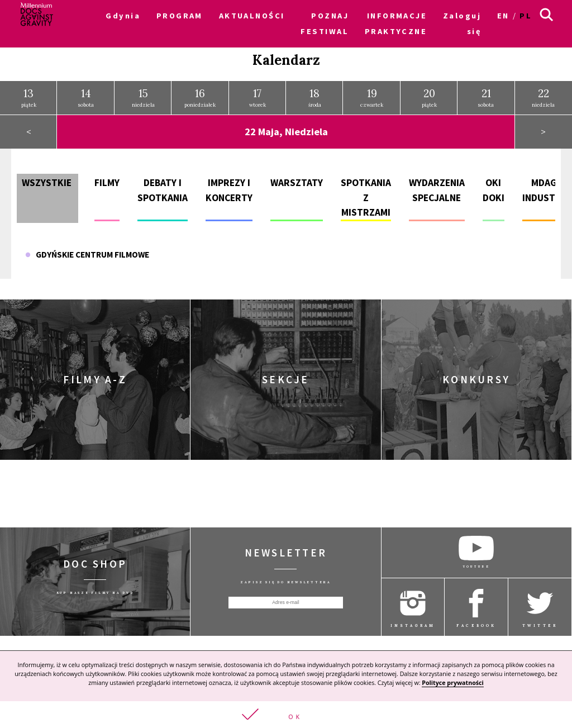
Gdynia (123, 16)
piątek (29, 97)
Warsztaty (297, 182)
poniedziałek (200, 97)
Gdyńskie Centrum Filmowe (87, 254)
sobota (86, 97)
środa (315, 97)
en (503, 16)
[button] (286, 715)
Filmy (107, 182)
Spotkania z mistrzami (366, 197)
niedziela (143, 97)
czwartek (372, 97)
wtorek (258, 97)
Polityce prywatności (452, 683)
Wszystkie (47, 182)
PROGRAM (180, 16)
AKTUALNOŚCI (252, 16)
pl (526, 16)
